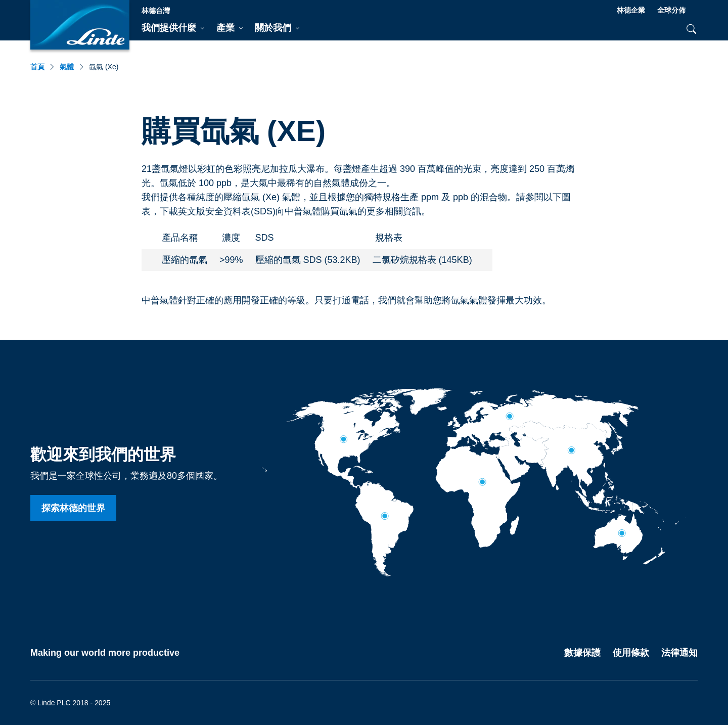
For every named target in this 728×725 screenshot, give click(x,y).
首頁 (37, 67)
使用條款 (631, 653)
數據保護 (582, 653)
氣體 (67, 67)
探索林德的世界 (73, 508)
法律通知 (679, 653)
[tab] (173, 28)
